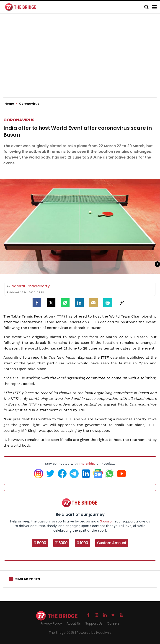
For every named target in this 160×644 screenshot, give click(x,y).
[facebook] (37, 303)
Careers (113, 623)
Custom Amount (112, 543)
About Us (74, 623)
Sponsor (106, 521)
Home (11, 104)
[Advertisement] (82, 59)
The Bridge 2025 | (63, 633)
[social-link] (122, 303)
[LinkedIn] (79, 303)
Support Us (94, 623)
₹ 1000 (82, 543)
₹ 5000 (40, 543)
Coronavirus (19, 120)
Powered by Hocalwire (94, 633)
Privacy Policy (51, 623)
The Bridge (87, 464)
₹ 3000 (61, 543)
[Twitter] (51, 303)
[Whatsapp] (65, 303)
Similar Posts (28, 579)
